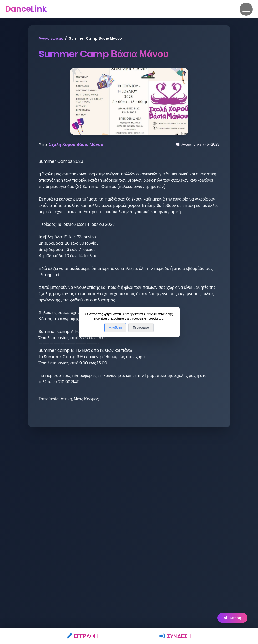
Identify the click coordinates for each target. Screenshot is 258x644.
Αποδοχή (115, 328)
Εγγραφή (82, 636)
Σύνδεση (175, 636)
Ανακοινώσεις (51, 38)
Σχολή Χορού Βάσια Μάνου (76, 145)
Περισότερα (141, 328)
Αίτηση (232, 618)
